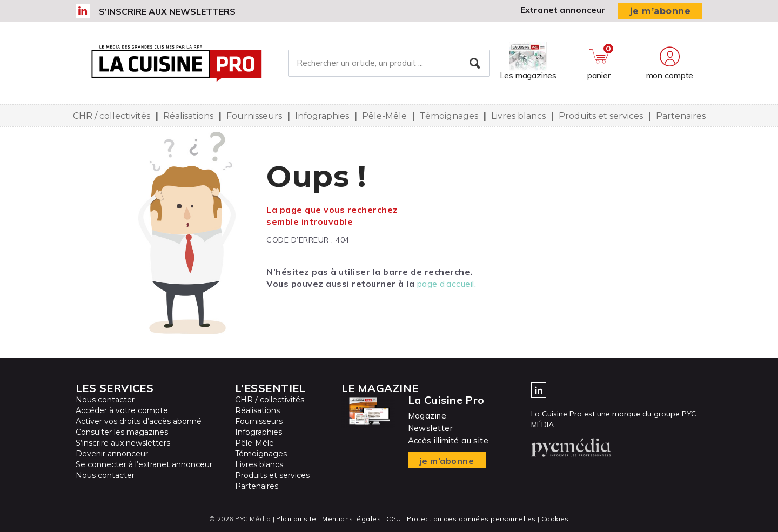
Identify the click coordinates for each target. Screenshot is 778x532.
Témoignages (449, 116)
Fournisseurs (254, 116)
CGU (394, 519)
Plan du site (296, 519)
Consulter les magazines (122, 432)
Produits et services (601, 116)
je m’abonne (660, 11)
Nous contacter (105, 400)
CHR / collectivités (112, 116)
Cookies (555, 519)
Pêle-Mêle (384, 116)
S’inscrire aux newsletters (167, 11)
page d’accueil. (447, 284)
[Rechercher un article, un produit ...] (389, 63)
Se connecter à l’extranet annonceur (144, 464)
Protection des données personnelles (471, 519)
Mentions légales (351, 519)
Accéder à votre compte (122, 410)
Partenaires (681, 116)
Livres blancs (518, 116)
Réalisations (188, 116)
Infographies (322, 116)
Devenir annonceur (112, 454)
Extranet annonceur (563, 10)
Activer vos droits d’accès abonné (139, 421)
